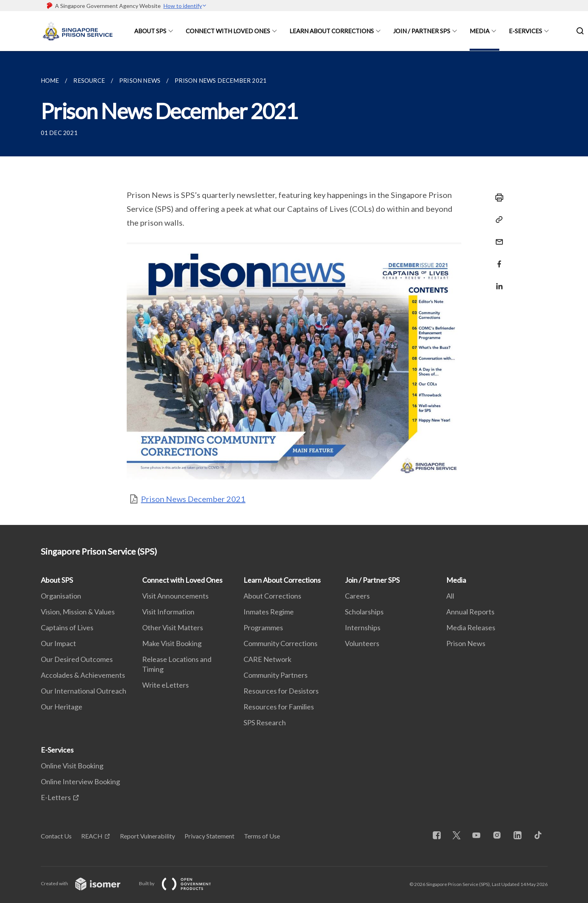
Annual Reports (470, 612)
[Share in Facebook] (497, 259)
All (450, 596)
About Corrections (272, 596)
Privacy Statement (209, 836)
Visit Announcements (175, 596)
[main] (294, 288)
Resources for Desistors (281, 691)
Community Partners (276, 675)
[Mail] (497, 237)
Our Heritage (62, 707)
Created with (87, 883)
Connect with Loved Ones (228, 31)
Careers (357, 596)
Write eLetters (166, 685)
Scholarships (364, 612)
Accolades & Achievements (83, 675)
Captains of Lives (67, 627)
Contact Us (56, 836)
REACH (92, 836)
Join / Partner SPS (422, 31)
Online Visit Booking (72, 766)
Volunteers (362, 643)
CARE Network (267, 659)
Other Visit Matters (173, 627)
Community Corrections (281, 643)
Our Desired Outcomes (77, 659)
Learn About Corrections (332, 31)
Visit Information (168, 612)
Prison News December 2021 (193, 499)
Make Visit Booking (172, 643)
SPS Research (265, 722)
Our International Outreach (84, 691)
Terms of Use (262, 836)
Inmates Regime (269, 612)
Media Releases (471, 627)
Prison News (466, 643)
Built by (181, 883)
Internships (363, 627)
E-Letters (56, 797)
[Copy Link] (497, 220)
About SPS (150, 31)
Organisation (61, 596)
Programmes (263, 627)
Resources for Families (279, 707)
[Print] (497, 198)
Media (480, 31)
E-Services (525, 31)
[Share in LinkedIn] (497, 281)
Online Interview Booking (80, 781)
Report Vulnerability (147, 836)
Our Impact (58, 643)
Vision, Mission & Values (78, 612)
